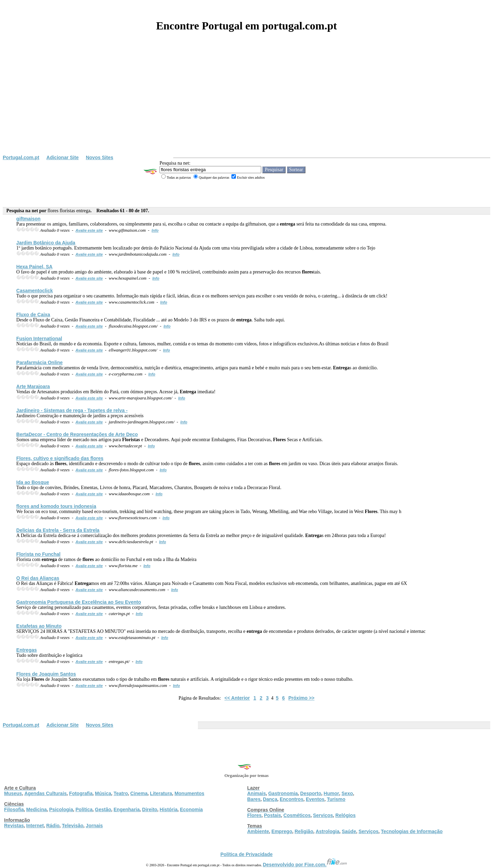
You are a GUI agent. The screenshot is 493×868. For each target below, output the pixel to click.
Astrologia (327, 831)
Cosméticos (297, 815)
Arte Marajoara (33, 386)
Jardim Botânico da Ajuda (46, 243)
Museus (13, 793)
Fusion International (39, 339)
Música (103, 793)
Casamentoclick (35, 291)
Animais (256, 793)
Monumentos (189, 793)
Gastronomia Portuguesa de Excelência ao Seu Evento (79, 602)
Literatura (161, 793)
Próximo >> (301, 698)
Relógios (346, 815)
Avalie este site (89, 230)
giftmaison (29, 219)
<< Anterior (237, 698)
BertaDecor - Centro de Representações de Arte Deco (77, 434)
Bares (254, 799)
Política (84, 809)
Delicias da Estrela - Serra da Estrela (58, 530)
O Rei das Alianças (38, 578)
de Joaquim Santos (46, 674)
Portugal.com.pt (21, 157)
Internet (35, 826)
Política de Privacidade (247, 854)
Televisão (73, 826)
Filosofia (14, 809)
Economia (191, 809)
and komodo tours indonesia (56, 506)
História (168, 809)
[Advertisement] (246, 103)
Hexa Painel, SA (35, 267)
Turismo (336, 799)
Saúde (349, 831)
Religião (304, 831)
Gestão (103, 809)
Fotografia (81, 793)
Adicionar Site (63, 157)
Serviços (323, 815)
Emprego (282, 831)
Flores (254, 815)
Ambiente (258, 831)
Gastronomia (283, 793)
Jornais (94, 826)
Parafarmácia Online (40, 362)
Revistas (14, 826)
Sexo (347, 793)
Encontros (292, 799)
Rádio (53, 826)
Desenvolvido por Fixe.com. (305, 865)
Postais (273, 815)
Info (155, 230)
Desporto (311, 793)
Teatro (121, 793)
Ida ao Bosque (33, 482)
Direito (150, 809)
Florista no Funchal (39, 554)
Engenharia (127, 809)
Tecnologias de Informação (412, 831)
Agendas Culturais (46, 793)
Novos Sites (100, 157)
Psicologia (61, 809)
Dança (270, 799)
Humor (331, 793)
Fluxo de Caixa (33, 315)
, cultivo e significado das (60, 458)
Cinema (139, 793)
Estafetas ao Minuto (39, 626)
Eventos (315, 799)
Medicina (37, 809)
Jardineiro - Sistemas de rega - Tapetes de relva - (72, 410)
